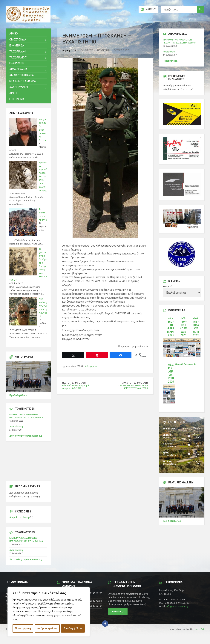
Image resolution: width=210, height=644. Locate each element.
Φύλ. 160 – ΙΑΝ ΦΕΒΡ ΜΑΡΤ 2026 (171, 327)
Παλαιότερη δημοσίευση (134, 383)
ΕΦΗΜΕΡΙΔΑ (17, 46)
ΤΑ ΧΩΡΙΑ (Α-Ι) (18, 52)
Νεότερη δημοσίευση (74, 383)
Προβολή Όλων (18, 395)
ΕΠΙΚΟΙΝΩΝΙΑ (17, 99)
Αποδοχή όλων (73, 628)
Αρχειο (14, 93)
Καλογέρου (91, 366)
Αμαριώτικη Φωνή (19, 517)
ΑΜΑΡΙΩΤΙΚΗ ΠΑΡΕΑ (22, 75)
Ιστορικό (168, 286)
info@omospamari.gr (177, 607)
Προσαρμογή (23, 628)
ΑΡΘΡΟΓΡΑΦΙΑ (18, 69)
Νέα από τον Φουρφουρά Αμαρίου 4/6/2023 (76, 387)
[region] (49, 612)
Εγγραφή (118, 612)
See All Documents (186, 364)
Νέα (75, 50)
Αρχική (66, 50)
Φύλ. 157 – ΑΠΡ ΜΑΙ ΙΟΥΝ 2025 (171, 373)
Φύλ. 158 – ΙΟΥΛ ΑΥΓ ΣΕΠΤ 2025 (196, 327)
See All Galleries (172, 521)
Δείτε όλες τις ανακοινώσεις (26, 436)
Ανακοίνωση (16, 427)
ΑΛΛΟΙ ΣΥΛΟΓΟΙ (19, 87)
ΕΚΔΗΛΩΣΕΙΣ (17, 63)
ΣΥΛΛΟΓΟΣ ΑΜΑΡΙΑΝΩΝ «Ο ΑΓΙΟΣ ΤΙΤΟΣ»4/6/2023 (133, 387)
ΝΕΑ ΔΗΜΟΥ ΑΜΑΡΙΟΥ (23, 81)
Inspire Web (199, 629)
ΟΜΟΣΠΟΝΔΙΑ (18, 40)
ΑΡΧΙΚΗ (14, 34)
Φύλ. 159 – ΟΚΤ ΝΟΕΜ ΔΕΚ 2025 (183, 327)
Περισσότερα (170, 61)
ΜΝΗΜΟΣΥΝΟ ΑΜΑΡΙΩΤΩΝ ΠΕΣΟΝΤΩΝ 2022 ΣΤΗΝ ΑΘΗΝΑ (26, 416)
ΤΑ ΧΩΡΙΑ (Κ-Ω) (18, 58)
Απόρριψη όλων (47, 628)
